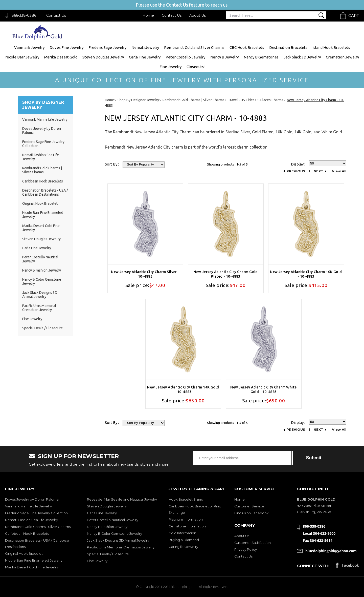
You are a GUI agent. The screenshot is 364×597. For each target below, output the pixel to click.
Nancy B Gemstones (261, 57)
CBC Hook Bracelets (247, 47)
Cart (354, 16)
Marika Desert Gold (61, 57)
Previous (296, 171)
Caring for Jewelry (183, 547)
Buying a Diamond (184, 540)
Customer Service (249, 506)
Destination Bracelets (288, 47)
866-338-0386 (24, 15)
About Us (198, 15)
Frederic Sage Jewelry (107, 47)
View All (339, 171)
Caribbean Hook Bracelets (43, 181)
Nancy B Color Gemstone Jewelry (115, 533)
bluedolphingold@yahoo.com (331, 551)
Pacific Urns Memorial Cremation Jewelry (39, 308)
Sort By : (112, 164)
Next (318, 171)
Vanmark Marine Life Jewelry (45, 119)
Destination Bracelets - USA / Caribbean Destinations (45, 192)
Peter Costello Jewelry (185, 57)
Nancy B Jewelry (224, 57)
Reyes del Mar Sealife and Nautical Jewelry (122, 499)
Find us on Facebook (252, 513)
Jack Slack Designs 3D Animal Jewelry (40, 295)
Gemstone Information (187, 526)
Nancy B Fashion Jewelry (42, 270)
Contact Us (56, 15)
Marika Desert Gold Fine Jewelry (32, 567)
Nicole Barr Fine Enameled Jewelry (34, 560)
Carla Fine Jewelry (145, 57)
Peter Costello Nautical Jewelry (113, 520)
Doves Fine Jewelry (66, 47)
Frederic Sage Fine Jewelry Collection (36, 513)
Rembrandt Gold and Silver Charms (194, 47)
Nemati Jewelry (145, 47)
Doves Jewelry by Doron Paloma (32, 499)
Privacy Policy (246, 549)
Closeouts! (196, 67)
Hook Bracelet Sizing (186, 499)
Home (148, 15)
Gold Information (182, 533)
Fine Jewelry (170, 67)
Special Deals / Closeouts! (43, 328)
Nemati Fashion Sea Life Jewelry (31, 520)
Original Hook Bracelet (40, 203)
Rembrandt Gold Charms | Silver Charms (42, 170)
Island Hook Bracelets (331, 47)
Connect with (313, 566)
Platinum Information (186, 519)
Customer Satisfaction (253, 543)
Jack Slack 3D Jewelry (302, 57)
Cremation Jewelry (342, 57)
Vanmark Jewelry (29, 47)
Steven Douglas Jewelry (103, 57)
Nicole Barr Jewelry (22, 57)
